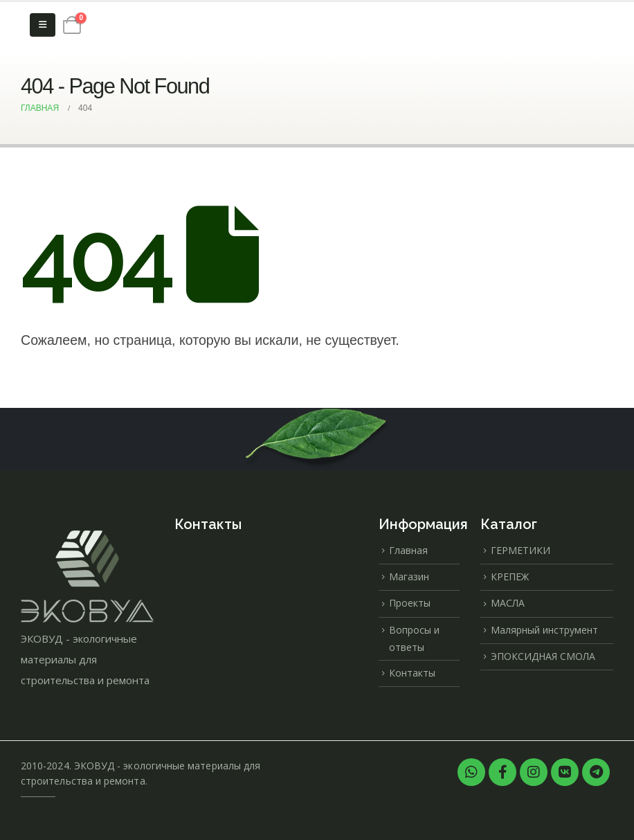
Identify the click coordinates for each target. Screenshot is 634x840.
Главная (408, 550)
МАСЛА (508, 603)
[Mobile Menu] (43, 25)
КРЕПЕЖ (510, 577)
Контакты (412, 673)
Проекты (410, 603)
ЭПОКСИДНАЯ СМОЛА (543, 656)
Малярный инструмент (544, 630)
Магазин (409, 577)
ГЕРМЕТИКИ (520, 550)
